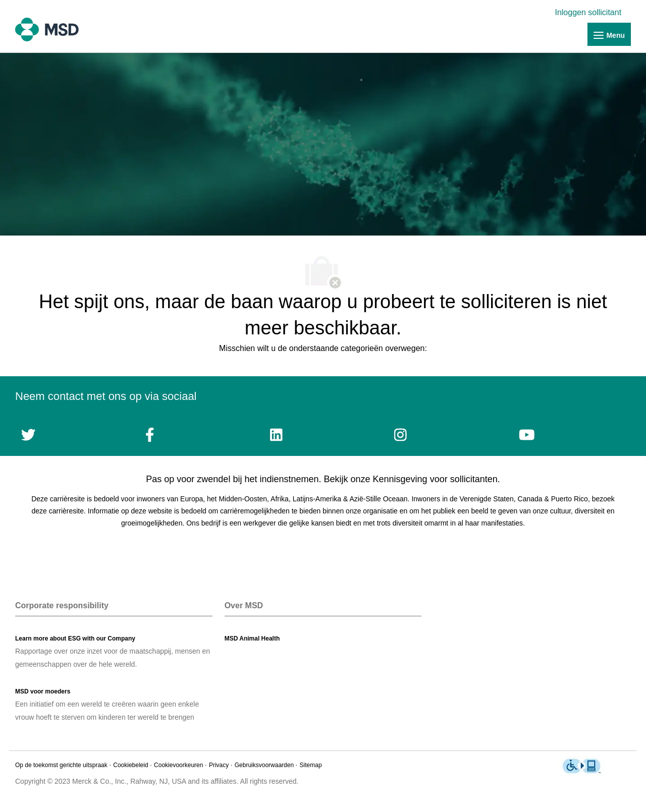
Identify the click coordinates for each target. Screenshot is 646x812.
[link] (590, 12)
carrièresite (66, 511)
